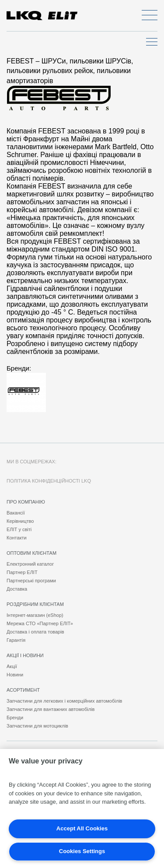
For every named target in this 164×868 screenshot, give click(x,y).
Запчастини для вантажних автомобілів (51, 709)
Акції (12, 666)
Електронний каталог (30, 564)
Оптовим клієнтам (31, 553)
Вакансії (16, 513)
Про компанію (26, 502)
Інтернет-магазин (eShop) (35, 615)
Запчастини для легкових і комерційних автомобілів (64, 701)
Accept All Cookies (82, 828)
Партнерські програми (31, 581)
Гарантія (16, 640)
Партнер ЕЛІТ (22, 572)
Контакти (17, 538)
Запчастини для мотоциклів (37, 726)
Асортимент (23, 690)
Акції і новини (25, 655)
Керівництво (20, 521)
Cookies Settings (82, 851)
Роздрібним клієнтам (35, 604)
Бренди (15, 717)
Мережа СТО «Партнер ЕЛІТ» (40, 623)
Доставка (17, 589)
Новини (15, 675)
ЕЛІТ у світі (19, 529)
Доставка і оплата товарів (35, 632)
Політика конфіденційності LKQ (49, 481)
